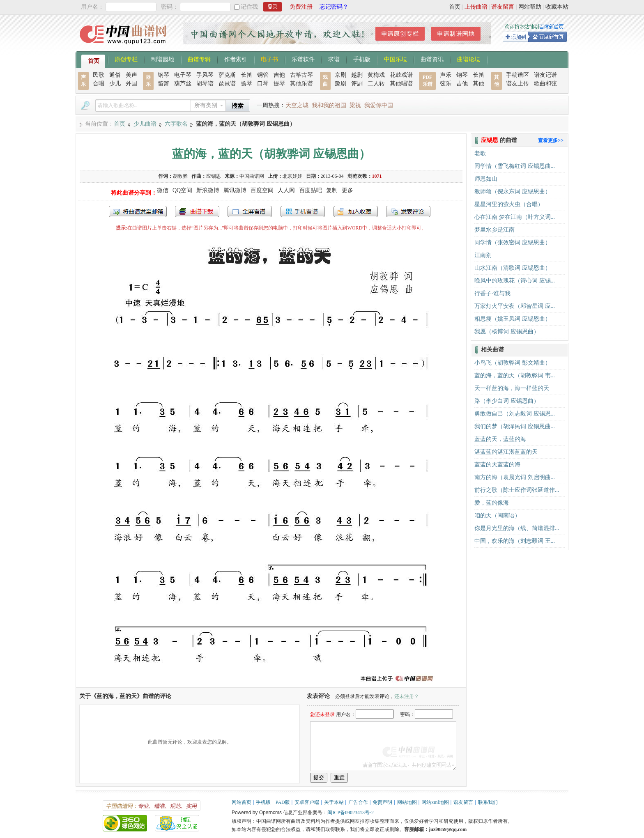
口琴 (263, 84)
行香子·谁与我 (492, 293)
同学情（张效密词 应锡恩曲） (513, 242)
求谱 (334, 59)
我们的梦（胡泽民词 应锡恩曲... (515, 426)
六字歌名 (176, 124)
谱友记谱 (545, 75)
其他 (478, 84)
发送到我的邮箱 (138, 211)
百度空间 (262, 190)
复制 (332, 190)
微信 (163, 190)
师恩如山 (486, 179)
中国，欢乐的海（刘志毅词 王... (515, 541)
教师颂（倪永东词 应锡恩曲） (513, 192)
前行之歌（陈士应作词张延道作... (517, 490)
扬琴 (246, 84)
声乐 (446, 75)
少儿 (115, 84)
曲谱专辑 (199, 59)
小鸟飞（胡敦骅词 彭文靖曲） (513, 363)
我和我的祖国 (329, 105)
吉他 (279, 75)
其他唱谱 (401, 84)
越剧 (357, 75)
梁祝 (355, 105)
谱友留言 (503, 7)
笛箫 (163, 84)
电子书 (269, 59)
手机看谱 (303, 211)
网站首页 (241, 802)
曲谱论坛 (469, 59)
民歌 (99, 75)
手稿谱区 (517, 75)
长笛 (246, 75)
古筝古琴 (301, 75)
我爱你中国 (379, 105)
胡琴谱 (205, 84)
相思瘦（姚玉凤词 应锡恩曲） (513, 319)
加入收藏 (356, 211)
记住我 (249, 7)
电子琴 (183, 75)
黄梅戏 (376, 75)
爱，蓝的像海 (492, 503)
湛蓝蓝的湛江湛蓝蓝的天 (506, 452)
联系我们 (488, 802)
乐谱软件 (303, 59)
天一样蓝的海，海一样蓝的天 (512, 388)
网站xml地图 (435, 802)
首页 (455, 7)
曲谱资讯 (432, 59)
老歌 (480, 153)
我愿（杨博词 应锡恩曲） (507, 332)
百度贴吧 (310, 190)
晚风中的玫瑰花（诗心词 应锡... (515, 281)
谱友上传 (517, 84)
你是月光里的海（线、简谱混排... (517, 528)
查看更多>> (551, 140)
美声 (131, 75)
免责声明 (382, 802)
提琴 (279, 84)
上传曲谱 (476, 7)
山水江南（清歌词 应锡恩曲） (513, 268)
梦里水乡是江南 (494, 230)
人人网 (286, 190)
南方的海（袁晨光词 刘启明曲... (515, 477)
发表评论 (408, 211)
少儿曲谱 (145, 124)
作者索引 (236, 59)
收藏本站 (557, 7)
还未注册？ (407, 696)
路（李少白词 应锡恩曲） (507, 401)
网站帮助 (530, 7)
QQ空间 (182, 190)
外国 (131, 84)
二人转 (376, 84)
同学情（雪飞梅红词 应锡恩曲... (515, 166)
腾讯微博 (235, 190)
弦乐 (446, 84)
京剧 (340, 75)
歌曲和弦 (545, 84)
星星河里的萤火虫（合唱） (509, 204)
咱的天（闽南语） (497, 515)
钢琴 (163, 75)
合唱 (99, 84)
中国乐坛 (396, 59)
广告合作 (358, 802)
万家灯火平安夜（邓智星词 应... (515, 306)
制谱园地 (163, 59)
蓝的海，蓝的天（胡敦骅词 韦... (515, 375)
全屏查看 (250, 211)
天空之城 (297, 105)
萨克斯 (227, 75)
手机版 (362, 59)
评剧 (357, 84)
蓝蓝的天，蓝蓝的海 (500, 439)
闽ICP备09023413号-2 (351, 813)
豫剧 (340, 84)
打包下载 (197, 211)
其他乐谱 (301, 84)
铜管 (263, 75)
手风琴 (205, 75)
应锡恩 (214, 176)
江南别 (483, 255)
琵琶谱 (227, 84)
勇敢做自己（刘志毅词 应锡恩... (515, 414)
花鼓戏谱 (401, 75)
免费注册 (301, 7)
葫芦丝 (183, 84)
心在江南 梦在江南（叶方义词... (515, 217)
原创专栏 (126, 59)
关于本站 (334, 802)
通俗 (115, 75)
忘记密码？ (334, 7)
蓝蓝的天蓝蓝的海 (497, 465)
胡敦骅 (180, 176)
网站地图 (407, 802)
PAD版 (283, 802)
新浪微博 (208, 190)
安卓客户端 (307, 802)
